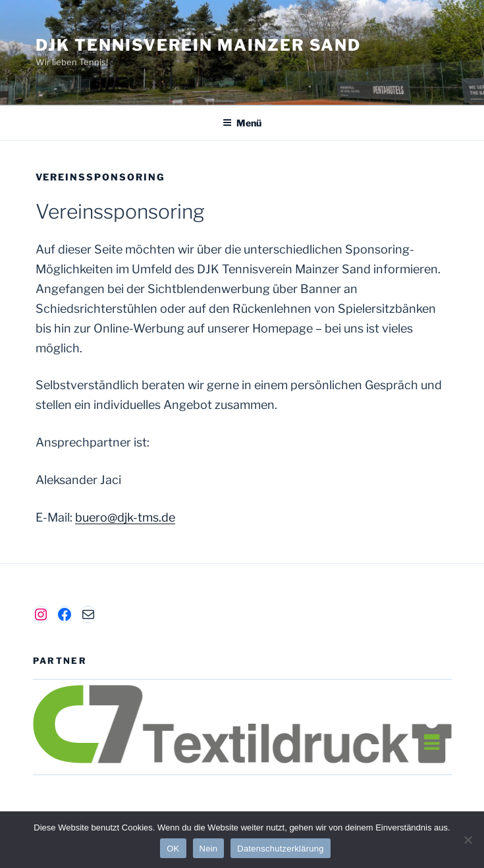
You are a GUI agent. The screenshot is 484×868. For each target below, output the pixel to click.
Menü (242, 123)
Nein (209, 849)
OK (173, 849)
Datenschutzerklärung (280, 849)
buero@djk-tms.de (125, 517)
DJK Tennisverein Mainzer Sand (199, 45)
